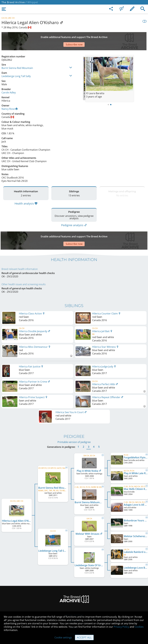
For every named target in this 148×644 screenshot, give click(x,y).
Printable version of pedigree (74, 424)
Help (74, 610)
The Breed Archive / (14, 2)
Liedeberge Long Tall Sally (16, 66)
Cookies (139, 627)
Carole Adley (9, 82)
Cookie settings (63, 637)
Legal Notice (74, 597)
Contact (74, 603)
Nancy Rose (10, 98)
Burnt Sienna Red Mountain (17, 57)
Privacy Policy (121, 627)
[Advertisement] (74, 36)
